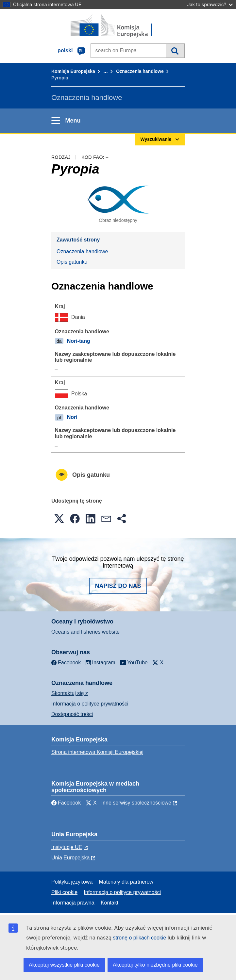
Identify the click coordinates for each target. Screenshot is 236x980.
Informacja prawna (73, 903)
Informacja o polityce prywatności (90, 704)
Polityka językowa (72, 882)
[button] (59, 519)
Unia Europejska (70, 858)
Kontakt (110, 903)
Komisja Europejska (73, 71)
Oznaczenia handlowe (140, 71)
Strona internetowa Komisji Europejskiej (97, 752)
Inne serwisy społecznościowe (136, 803)
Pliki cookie (64, 892)
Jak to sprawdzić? (210, 4)
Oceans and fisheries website (85, 632)
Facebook (66, 803)
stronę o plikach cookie (140, 938)
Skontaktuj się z (70, 693)
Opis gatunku (72, 262)
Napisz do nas (118, 586)
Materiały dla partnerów (126, 882)
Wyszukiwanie (175, 51)
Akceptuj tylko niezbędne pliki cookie (155, 965)
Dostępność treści (72, 714)
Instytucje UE (67, 847)
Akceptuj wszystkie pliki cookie (64, 965)
